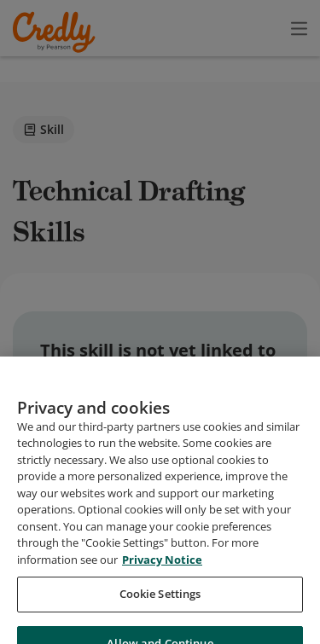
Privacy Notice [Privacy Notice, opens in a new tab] (162, 612)
